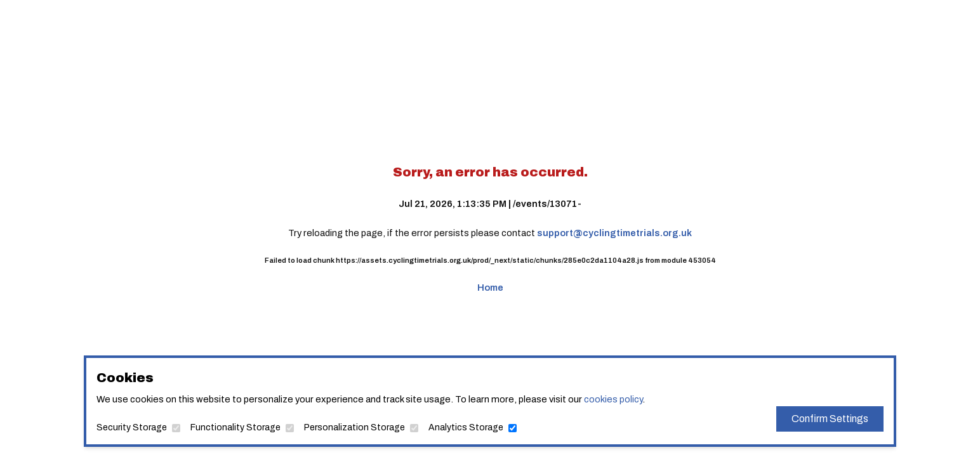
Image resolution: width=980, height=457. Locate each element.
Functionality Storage (235, 427)
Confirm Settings (830, 419)
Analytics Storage (466, 427)
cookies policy (613, 399)
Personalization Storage (354, 427)
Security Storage (132, 427)
